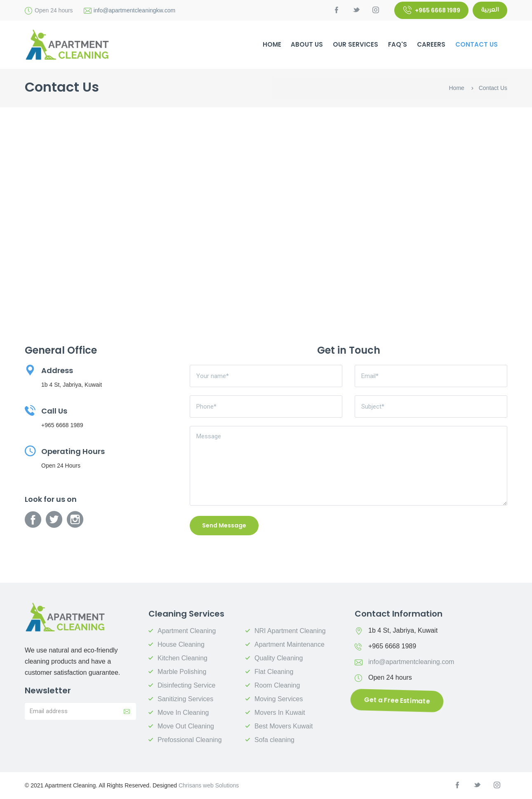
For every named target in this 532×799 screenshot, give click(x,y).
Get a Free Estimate (397, 700)
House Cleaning (181, 644)
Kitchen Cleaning (182, 658)
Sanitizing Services (185, 699)
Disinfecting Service (187, 685)
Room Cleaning (277, 685)
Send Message (224, 525)
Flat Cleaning (274, 672)
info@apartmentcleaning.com (411, 662)
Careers (431, 44)
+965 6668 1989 (432, 10)
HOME (272, 44)
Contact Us (477, 44)
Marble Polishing (182, 672)
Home (457, 88)
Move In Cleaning (183, 713)
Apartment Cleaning (187, 631)
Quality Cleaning (279, 658)
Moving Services (279, 699)
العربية (490, 10)
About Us (307, 44)
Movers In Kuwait (280, 713)
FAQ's (398, 44)
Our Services (355, 44)
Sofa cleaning (274, 740)
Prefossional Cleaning (190, 740)
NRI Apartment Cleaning (290, 631)
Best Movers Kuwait (284, 726)
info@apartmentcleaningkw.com (135, 10)
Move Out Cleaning (186, 726)
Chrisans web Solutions (209, 785)
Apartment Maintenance (290, 644)
